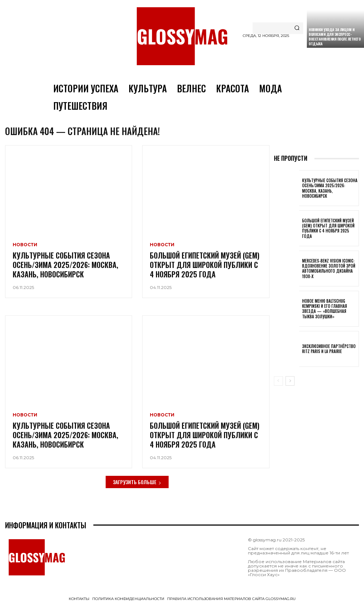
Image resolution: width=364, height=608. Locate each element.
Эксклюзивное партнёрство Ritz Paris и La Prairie (329, 351)
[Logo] (182, 36)
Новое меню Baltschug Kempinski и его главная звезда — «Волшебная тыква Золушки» (325, 311)
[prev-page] (278, 383)
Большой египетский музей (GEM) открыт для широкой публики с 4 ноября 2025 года (205, 267)
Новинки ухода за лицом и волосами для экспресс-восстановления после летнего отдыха (335, 37)
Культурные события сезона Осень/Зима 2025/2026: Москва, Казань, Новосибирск (65, 267)
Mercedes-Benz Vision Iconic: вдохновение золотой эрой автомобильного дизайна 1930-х (329, 270)
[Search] (297, 28)
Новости (25, 247)
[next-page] (290, 383)
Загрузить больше (137, 484)
